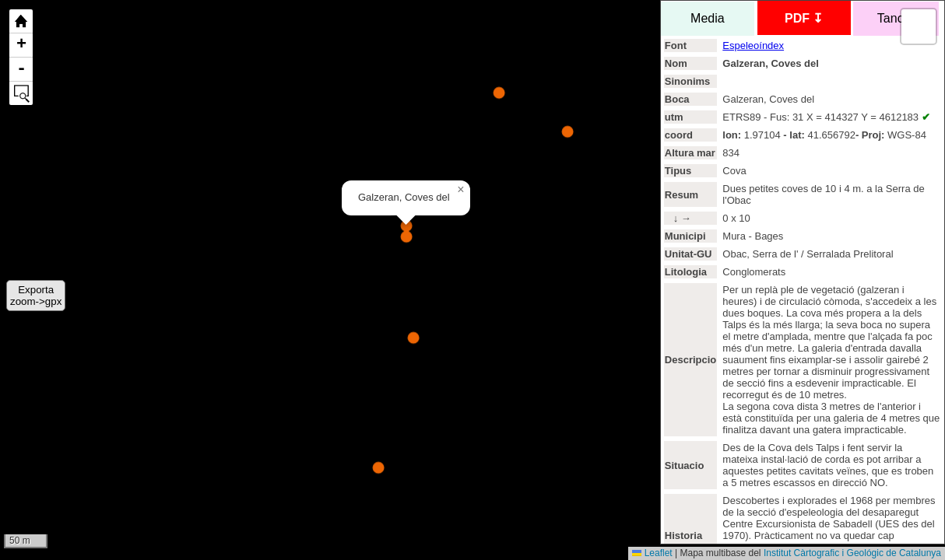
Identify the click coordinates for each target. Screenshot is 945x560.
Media (707, 18)
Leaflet (652, 553)
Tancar (896, 18)
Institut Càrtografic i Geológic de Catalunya (852, 553)
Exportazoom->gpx (36, 296)
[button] (461, 190)
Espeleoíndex (753, 45)
